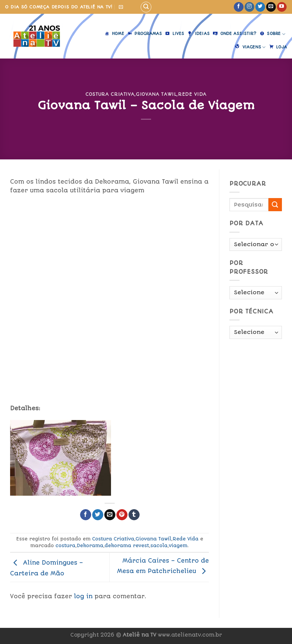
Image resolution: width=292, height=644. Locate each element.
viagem (178, 545)
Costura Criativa (110, 94)
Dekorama (90, 545)
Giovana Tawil (156, 94)
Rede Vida (192, 94)
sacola (159, 545)
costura (65, 545)
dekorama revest (127, 545)
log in (83, 596)
